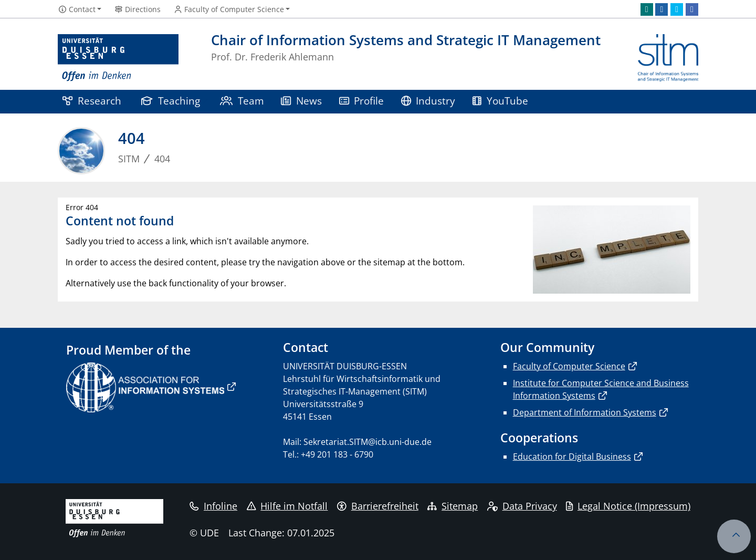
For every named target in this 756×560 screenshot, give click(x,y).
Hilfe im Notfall (287, 506)
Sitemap (453, 506)
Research (92, 101)
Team (242, 101)
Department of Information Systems (585, 412)
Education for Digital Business (572, 457)
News (301, 101)
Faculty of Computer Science (569, 366)
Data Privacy (522, 506)
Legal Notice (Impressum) (628, 506)
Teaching (171, 101)
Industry (428, 101)
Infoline (213, 506)
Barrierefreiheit (378, 506)
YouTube (500, 101)
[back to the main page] (668, 58)
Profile (362, 101)
